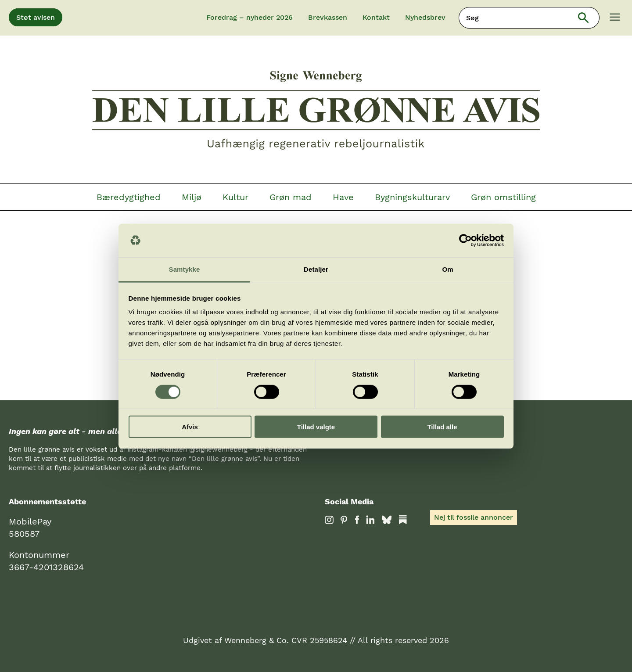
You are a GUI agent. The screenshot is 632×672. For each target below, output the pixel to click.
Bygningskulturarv (412, 197)
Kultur (235, 197)
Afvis (190, 427)
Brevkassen (328, 17)
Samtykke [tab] (185, 269)
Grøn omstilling (503, 197)
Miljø (192, 197)
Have (343, 197)
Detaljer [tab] (316, 269)
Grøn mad (291, 197)
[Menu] (615, 18)
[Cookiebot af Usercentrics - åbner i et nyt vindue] (465, 241)
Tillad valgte (316, 427)
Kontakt (376, 17)
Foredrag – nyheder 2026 (250, 17)
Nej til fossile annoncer (474, 517)
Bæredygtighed (129, 197)
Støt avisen (36, 17)
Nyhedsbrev (425, 17)
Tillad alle (442, 427)
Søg (589, 18)
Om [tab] (447, 269)
